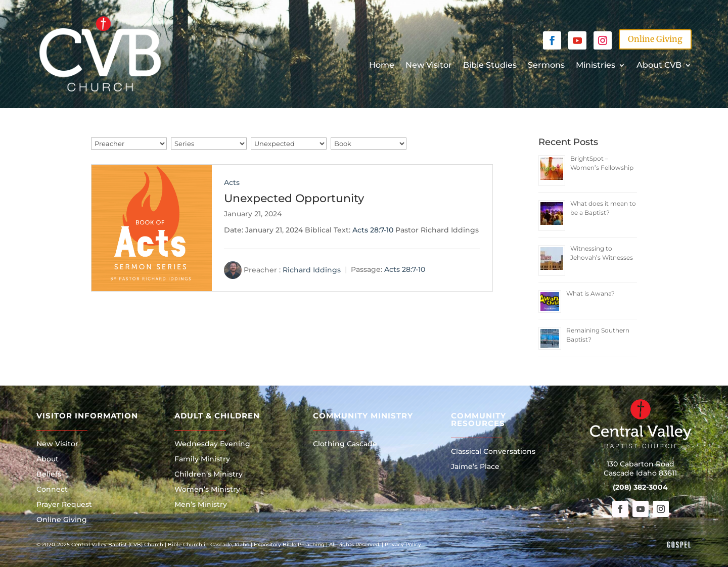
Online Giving (655, 39)
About (48, 459)
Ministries (596, 66)
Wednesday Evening (212, 444)
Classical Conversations (493, 452)
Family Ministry (202, 459)
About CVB (659, 66)
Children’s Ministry (209, 475)
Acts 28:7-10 (373, 230)
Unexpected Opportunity (294, 198)
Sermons (546, 66)
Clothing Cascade (345, 444)
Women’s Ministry (207, 490)
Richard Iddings (312, 269)
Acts (232, 182)
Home (382, 66)
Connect (52, 490)
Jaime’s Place (475, 467)
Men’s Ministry (201, 505)
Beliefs (49, 475)
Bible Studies (490, 66)
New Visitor (429, 66)
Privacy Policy (403, 545)
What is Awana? (590, 293)
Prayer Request (64, 505)
